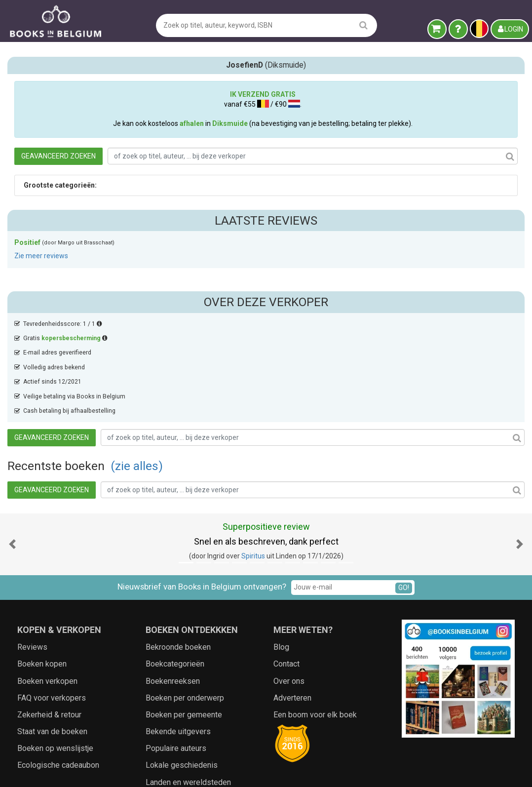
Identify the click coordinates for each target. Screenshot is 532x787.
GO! (404, 500)
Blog (281, 560)
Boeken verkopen (47, 594)
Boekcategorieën (175, 576)
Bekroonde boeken (178, 560)
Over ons (289, 594)
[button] (12, 457)
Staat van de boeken (52, 644)
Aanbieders (374, 770)
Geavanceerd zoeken (204, 163)
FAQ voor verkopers (52, 610)
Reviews (32, 560)
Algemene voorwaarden (226, 770)
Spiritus (253, 469)
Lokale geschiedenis (182, 678)
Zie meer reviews (41, 385)
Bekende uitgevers (178, 644)
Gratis (65, 248)
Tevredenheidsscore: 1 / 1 (63, 234)
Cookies (309, 770)
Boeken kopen (42, 576)
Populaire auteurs (176, 661)
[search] (363, 25)
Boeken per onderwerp (185, 610)
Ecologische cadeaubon (58, 678)
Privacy (280, 770)
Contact (286, 576)
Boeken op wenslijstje (55, 661)
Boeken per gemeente (184, 627)
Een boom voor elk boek (315, 627)
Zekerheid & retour (49, 627)
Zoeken (339, 770)
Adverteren (292, 610)
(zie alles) (282, 230)
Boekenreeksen (173, 594)
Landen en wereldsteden (188, 695)
